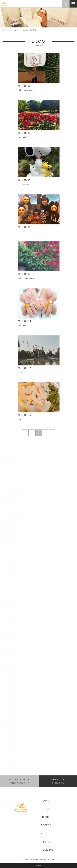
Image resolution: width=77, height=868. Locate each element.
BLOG (15, 30)
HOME (4, 30)
